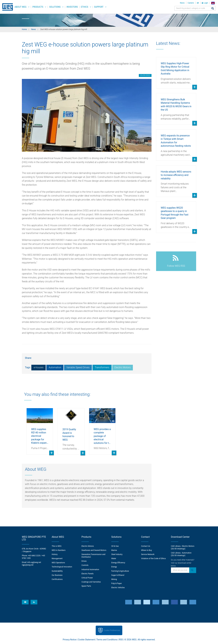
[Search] (213, 9)
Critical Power (87, 578)
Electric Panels (88, 574)
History (55, 554)
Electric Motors (123, 367)
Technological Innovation (62, 567)
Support (99, 7)
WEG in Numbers (59, 550)
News (182, 3)
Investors (72, 7)
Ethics (85, 7)
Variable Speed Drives (78, 367)
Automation (55, 367)
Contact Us (146, 546)
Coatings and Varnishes (91, 582)
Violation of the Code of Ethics (153, 559)
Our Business (57, 575)
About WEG (20, 7)
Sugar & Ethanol (118, 575)
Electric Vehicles (118, 588)
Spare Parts (86, 586)
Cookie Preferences (112, 630)
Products (38, 7)
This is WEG (57, 546)
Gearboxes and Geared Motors (94, 550)
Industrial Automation (90, 570)
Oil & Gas (115, 546)
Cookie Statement (86, 640)
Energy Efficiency (118, 563)
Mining (114, 579)
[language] (214, 3)
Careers (191, 3)
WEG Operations (58, 563)
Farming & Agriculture (120, 571)
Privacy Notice (69, 640)
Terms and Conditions (107, 640)
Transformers (102, 367)
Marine (114, 550)
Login (205, 3)
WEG (6, 7)
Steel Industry (117, 554)
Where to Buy (146, 550)
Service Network (148, 554)
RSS (121, 640)
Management (57, 559)
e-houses (39, 367)
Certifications (57, 579)
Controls (85, 565)
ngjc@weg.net (28, 565)
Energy (114, 567)
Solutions (55, 7)
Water (114, 559)
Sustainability (57, 571)
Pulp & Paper (116, 583)
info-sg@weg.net (34, 562)
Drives (84, 561)
